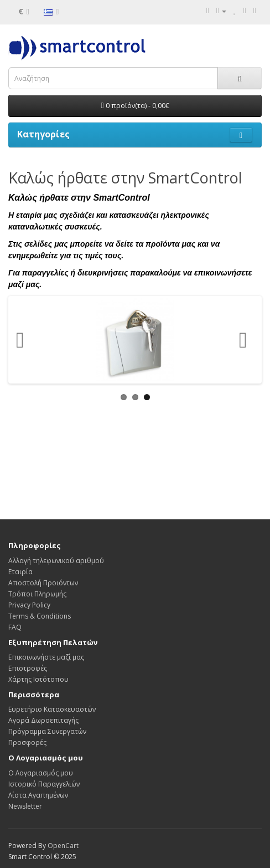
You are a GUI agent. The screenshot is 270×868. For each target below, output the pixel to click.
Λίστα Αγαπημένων (38, 795)
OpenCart (63, 846)
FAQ (15, 627)
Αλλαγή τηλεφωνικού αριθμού (56, 561)
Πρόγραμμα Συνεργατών (47, 731)
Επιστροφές (28, 668)
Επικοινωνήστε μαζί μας (46, 657)
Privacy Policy (29, 605)
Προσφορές (27, 742)
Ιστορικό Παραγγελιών (44, 784)
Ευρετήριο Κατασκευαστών (52, 709)
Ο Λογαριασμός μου (41, 773)
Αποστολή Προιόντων (43, 583)
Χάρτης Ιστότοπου (38, 679)
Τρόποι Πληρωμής (37, 594)
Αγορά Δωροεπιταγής (43, 720)
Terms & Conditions (40, 616)
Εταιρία (20, 572)
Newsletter (25, 806)
